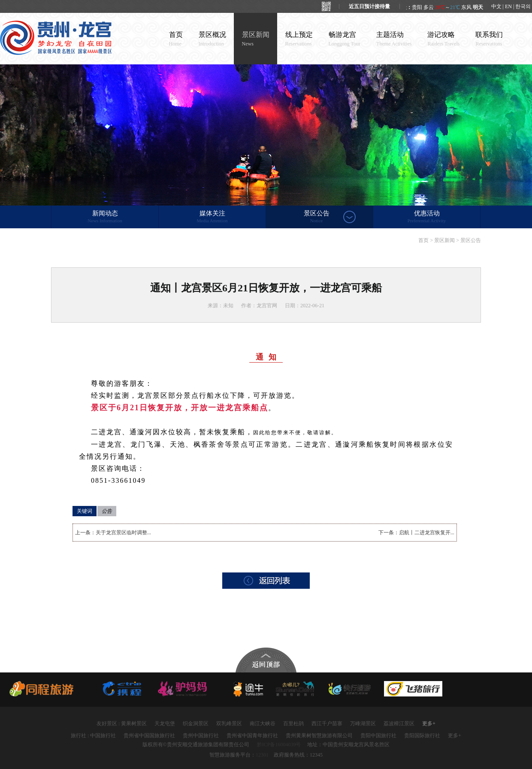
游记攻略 (443, 39)
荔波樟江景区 (399, 724)
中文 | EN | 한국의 (511, 6)
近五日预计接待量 (369, 6)
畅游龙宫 (345, 39)
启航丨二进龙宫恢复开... (427, 533)
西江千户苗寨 (327, 724)
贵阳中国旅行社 (378, 736)
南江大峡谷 (263, 724)
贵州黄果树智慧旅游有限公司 (319, 736)
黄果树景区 (134, 724)
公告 (107, 511)
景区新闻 (256, 39)
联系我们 (489, 39)
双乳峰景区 (229, 724)
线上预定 (299, 39)
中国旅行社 (103, 736)
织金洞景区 (196, 724)
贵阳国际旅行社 (422, 736)
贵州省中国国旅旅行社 (149, 736)
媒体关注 (212, 217)
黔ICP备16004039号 (279, 745)
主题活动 (394, 39)
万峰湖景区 (363, 724)
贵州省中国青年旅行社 (252, 736)
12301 (262, 755)
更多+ (429, 724)
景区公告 (316, 217)
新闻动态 (105, 217)
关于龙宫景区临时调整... (123, 533)
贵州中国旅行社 (201, 736)
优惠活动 (427, 217)
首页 (176, 39)
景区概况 (212, 39)
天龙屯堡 (165, 724)
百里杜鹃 (293, 724)
